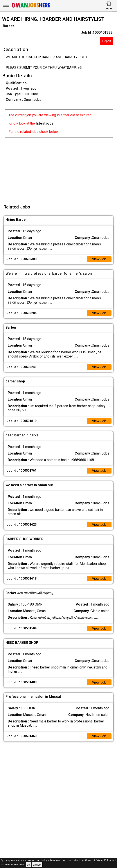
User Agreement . (15, 865)
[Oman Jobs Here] (31, 8)
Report (107, 41)
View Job (99, 259)
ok (28, 865)
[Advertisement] (60, 168)
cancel (37, 865)
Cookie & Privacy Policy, (98, 860)
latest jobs (45, 123)
